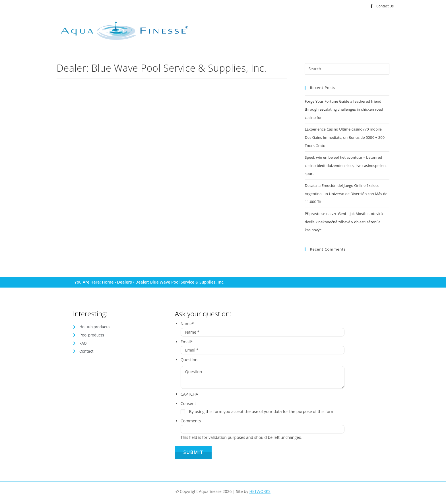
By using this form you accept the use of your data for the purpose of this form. (262, 409)
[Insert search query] (347, 69)
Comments (191, 418)
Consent (188, 401)
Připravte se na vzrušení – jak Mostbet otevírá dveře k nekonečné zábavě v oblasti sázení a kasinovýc (344, 219)
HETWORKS (260, 488)
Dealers (124, 279)
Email (187, 339)
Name (187, 321)
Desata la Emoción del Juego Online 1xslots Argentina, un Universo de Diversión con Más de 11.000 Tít (346, 192)
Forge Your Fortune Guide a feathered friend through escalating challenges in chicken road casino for (344, 109)
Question (189, 357)
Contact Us (385, 6)
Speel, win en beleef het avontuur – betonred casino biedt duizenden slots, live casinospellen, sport (346, 164)
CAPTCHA (189, 391)
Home (108, 279)
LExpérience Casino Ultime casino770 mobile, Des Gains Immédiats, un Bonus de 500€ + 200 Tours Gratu (345, 137)
